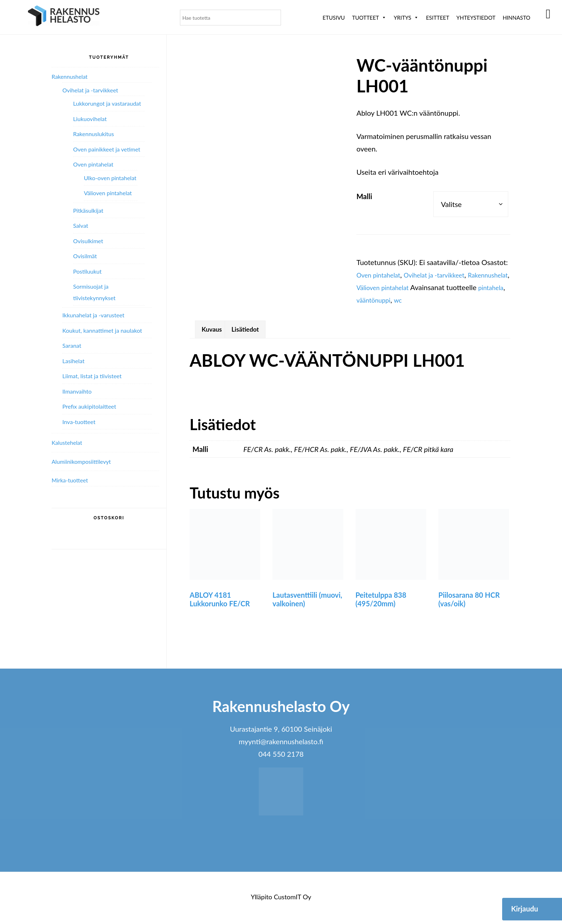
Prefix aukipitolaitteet (89, 406)
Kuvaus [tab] (214, 331)
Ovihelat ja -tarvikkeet (445, 275)
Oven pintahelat (381, 275)
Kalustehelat (69, 442)
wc (468, 300)
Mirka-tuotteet (72, 480)
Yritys (406, 18)
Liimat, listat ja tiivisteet (92, 376)
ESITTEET (437, 18)
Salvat (81, 225)
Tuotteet (369, 18)
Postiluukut (87, 271)
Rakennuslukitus (94, 134)
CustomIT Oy (292, 899)
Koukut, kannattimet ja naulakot (102, 330)
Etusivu (334, 18)
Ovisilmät (85, 256)
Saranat (72, 345)
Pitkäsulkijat (88, 210)
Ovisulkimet (88, 241)
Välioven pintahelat (435, 287)
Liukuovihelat (90, 119)
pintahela (403, 300)
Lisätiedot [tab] (253, 331)
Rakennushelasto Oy (64, 17)
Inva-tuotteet (79, 422)
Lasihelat (73, 361)
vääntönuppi (440, 300)
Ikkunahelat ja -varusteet (93, 315)
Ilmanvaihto (77, 391)
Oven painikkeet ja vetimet (107, 149)
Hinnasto (516, 18)
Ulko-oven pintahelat (110, 178)
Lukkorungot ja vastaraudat (107, 103)
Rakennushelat (379, 287)
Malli (364, 196)
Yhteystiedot (476, 18)
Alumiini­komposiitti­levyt (86, 461)
